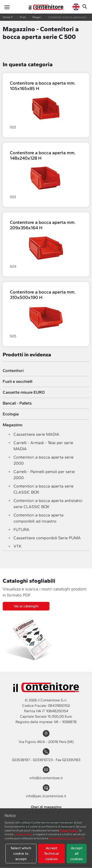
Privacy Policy (69, 830)
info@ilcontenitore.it (46, 778)
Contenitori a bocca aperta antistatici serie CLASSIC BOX (45, 504)
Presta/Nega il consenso (66, 838)
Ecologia (11, 414)
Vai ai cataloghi (26, 606)
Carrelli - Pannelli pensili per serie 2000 (41, 475)
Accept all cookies (76, 853)
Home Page (10, 17)
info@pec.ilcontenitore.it (46, 796)
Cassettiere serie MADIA (33, 434)
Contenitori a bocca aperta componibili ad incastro (35, 518)
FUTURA (18, 530)
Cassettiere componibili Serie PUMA (44, 538)
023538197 (21, 760)
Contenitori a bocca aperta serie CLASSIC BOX (40, 489)
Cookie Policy (23, 834)
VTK (14, 546)
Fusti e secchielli (18, 381)
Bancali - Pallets (17, 403)
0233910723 (43, 760)
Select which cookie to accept (21, 853)
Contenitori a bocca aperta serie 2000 (40, 460)
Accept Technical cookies (51, 853)
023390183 (71, 760)
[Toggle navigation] (7, 7)
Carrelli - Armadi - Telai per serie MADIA (40, 446)
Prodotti (25, 17)
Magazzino (39, 17)
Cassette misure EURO (24, 392)
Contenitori (13, 371)
